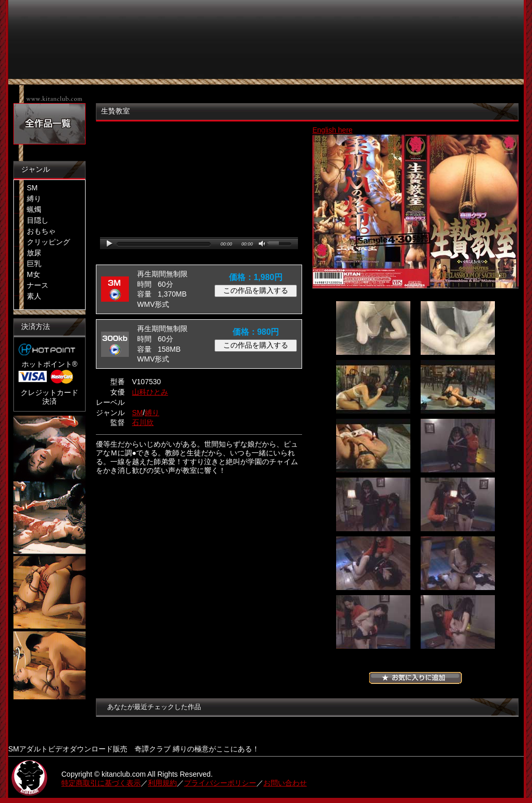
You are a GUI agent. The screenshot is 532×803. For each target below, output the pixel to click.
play (110, 244)
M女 (34, 274)
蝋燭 (34, 209)
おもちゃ (41, 231)
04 (458, 387)
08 (458, 504)
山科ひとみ (150, 392)
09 (373, 563)
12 (458, 622)
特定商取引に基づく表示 (101, 783)
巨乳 (34, 264)
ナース (38, 285)
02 (458, 328)
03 (373, 387)
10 (458, 563)
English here (332, 130)
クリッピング (48, 242)
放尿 (34, 253)
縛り (34, 199)
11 (373, 622)
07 (373, 504)
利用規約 (162, 783)
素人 (34, 296)
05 (373, 446)
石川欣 (143, 422)
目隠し (38, 220)
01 (373, 328)
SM (32, 188)
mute (263, 244)
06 (458, 446)
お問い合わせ (285, 783)
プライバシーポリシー (220, 783)
